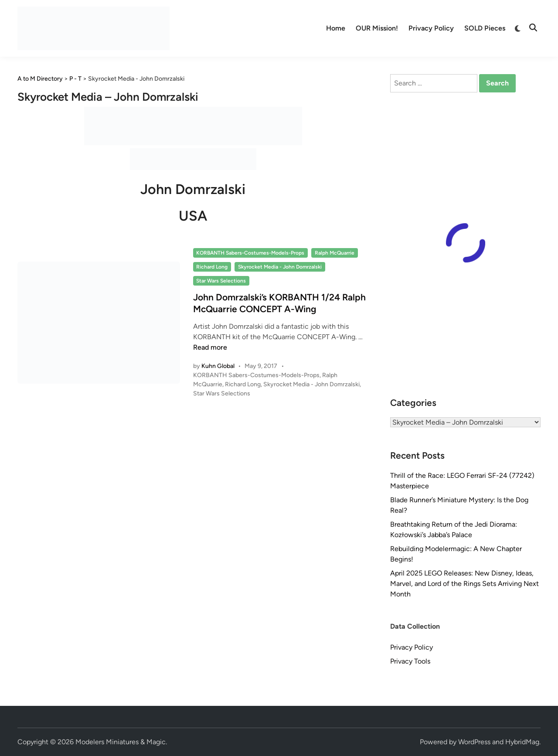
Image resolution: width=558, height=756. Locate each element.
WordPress (474, 742)
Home (336, 28)
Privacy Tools (410, 661)
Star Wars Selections (221, 281)
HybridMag (522, 742)
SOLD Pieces (485, 28)
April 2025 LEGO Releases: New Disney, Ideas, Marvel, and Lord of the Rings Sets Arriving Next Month (464, 584)
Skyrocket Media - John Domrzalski (280, 267)
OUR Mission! (377, 28)
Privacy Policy (431, 28)
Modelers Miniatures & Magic (121, 742)
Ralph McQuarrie (335, 253)
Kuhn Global (218, 366)
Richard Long (212, 267)
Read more (210, 347)
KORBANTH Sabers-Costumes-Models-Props (250, 253)
